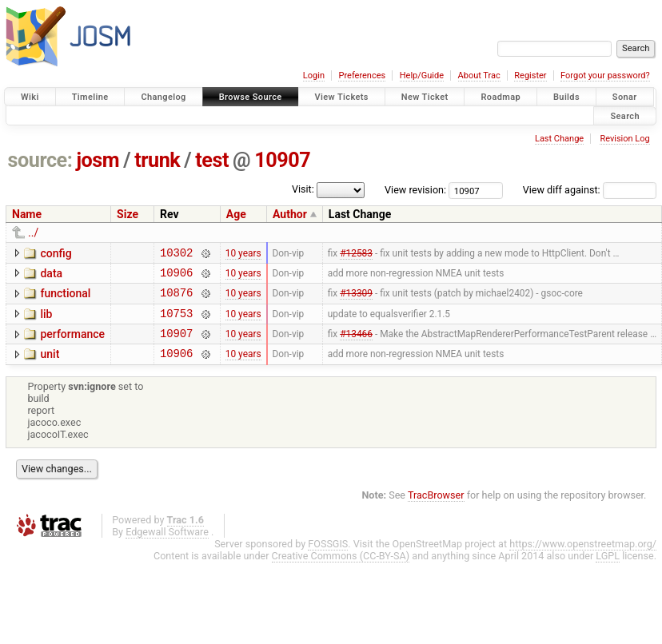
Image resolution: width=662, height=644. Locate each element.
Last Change (559, 139)
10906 (176, 277)
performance (72, 344)
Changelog (163, 97)
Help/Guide (422, 76)
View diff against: (590, 190)
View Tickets (342, 97)
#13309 (356, 300)
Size (128, 214)
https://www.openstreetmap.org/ (583, 558)
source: (40, 160)
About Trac (479, 76)
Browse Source (251, 97)
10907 (282, 160)
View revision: (415, 190)
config (56, 253)
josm (98, 160)
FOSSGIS (328, 558)
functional (65, 298)
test (212, 160)
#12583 (356, 254)
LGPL (608, 570)
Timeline (90, 97)
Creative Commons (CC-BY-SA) (341, 570)
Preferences (362, 76)
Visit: (303, 189)
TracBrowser (436, 509)
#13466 (356, 345)
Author (290, 214)
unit (50, 366)
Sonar (625, 97)
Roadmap (500, 97)
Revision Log (624, 139)
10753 (176, 322)
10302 (176, 254)
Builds (566, 97)
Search (625, 115)
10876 (176, 299)
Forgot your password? (605, 76)
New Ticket (425, 97)
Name (27, 214)
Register (530, 76)
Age (236, 214)
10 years (243, 254)
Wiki (30, 97)
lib (46, 321)
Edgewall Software (167, 546)
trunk (157, 160)
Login (314, 76)
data (51, 276)
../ (33, 233)
